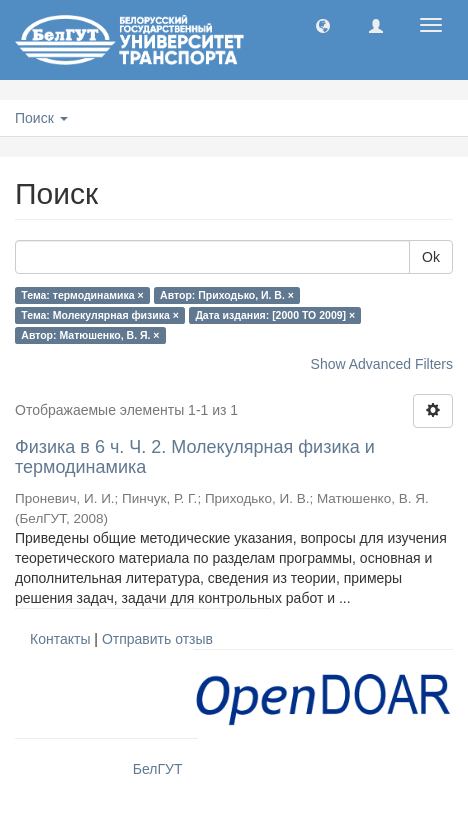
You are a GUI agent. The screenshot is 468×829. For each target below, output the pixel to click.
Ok (431, 257)
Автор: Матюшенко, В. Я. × (90, 335)
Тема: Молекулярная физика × (100, 315)
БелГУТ (158, 769)
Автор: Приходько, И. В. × (227, 295)
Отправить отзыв (157, 639)
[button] (323, 25)
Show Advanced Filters (382, 364)
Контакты (60, 639)
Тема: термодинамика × (82, 295)
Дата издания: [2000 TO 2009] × (275, 315)
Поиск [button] (41, 118)
